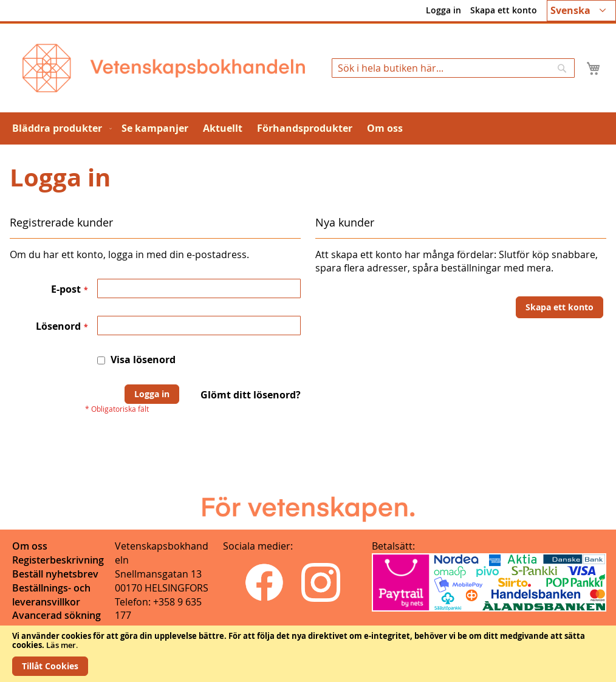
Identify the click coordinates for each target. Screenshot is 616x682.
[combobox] (453, 68)
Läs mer (61, 645)
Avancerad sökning (56, 615)
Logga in (443, 10)
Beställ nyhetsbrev (55, 574)
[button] (581, 11)
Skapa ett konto (504, 10)
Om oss (30, 546)
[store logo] (164, 68)
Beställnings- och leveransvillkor (51, 595)
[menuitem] (60, 128)
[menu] (308, 128)
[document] (308, 654)
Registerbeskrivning (58, 560)
